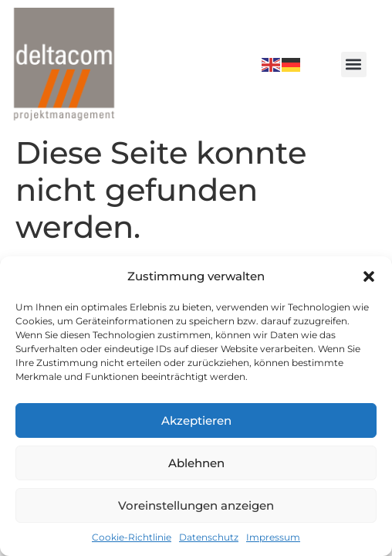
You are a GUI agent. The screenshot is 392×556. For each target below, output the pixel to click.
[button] (369, 276)
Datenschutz (209, 537)
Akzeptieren (196, 420)
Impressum (273, 537)
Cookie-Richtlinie (132, 537)
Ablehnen (196, 463)
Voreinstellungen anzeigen (196, 505)
